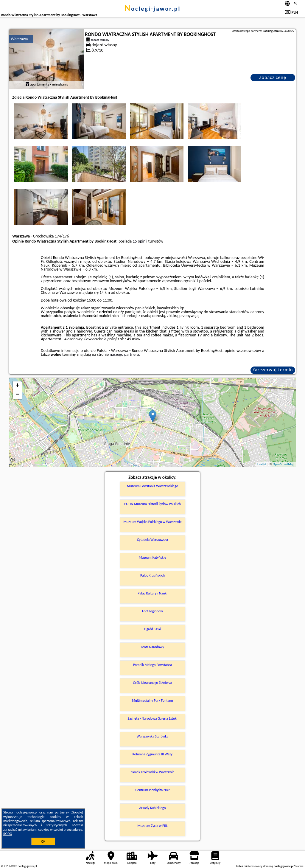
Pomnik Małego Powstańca (153, 665)
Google (77, 812)
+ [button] (17, 386)
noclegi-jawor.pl (152, 9)
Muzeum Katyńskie (152, 558)
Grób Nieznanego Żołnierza (152, 683)
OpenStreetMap (284, 464)
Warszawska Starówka (153, 736)
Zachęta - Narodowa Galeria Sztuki (153, 718)
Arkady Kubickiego (152, 808)
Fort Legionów (152, 611)
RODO (8, 834)
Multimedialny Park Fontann (152, 701)
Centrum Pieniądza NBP (153, 790)
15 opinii (140, 241)
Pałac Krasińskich (152, 575)
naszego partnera (124, 354)
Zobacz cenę (273, 77)
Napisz (299, 866)
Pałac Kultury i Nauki (152, 593)
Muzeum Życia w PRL (152, 826)
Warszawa (19, 39)
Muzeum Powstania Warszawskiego (152, 486)
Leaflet (262, 464)
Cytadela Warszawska (152, 540)
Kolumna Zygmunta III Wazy (152, 754)
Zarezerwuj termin (273, 370)
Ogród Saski (152, 629)
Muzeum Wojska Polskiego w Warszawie (152, 522)
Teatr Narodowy (152, 647)
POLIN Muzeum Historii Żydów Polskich (152, 504)
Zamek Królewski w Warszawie (152, 772)
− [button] (17, 395)
